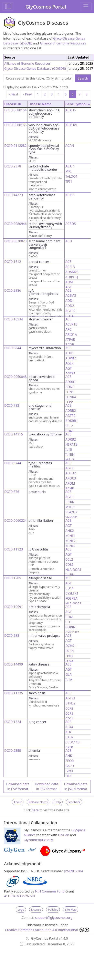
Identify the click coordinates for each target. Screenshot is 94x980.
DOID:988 (12, 636)
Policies (53, 910)
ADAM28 (72, 272)
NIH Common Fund (50, 891)
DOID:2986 (13, 290)
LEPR (69, 402)
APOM (70, 483)
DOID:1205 (13, 578)
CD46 (70, 617)
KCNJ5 (70, 546)
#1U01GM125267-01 (20, 896)
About (18, 802)
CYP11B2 (72, 632)
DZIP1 (70, 651)
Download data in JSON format (76, 786)
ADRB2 (71, 358)
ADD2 (70, 306)
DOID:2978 (13, 166)
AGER (70, 363)
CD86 (70, 565)
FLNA (69, 661)
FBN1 (70, 656)
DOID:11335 (14, 693)
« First (14, 94)
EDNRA (71, 397)
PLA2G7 (71, 512)
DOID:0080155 (15, 125)
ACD (69, 241)
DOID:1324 (13, 722)
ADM (69, 282)
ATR (68, 732)
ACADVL (72, 125)
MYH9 (70, 507)
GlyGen (64, 835)
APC (69, 329)
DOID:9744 (13, 463)
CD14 (70, 316)
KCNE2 (71, 541)
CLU (69, 622)
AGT (69, 287)
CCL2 (69, 426)
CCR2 (69, 708)
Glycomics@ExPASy (38, 840)
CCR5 (69, 713)
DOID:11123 (14, 549)
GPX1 (70, 771)
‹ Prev (28, 94)
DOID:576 (12, 492)
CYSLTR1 (72, 593)
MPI (69, 171)
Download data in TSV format (46, 786)
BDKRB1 (72, 421)
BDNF (70, 387)
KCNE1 (71, 536)
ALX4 (69, 727)
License (36, 910)
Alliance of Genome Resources (63, 43)
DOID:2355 (13, 751)
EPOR (70, 761)
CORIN (71, 627)
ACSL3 (70, 267)
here (35, 810)
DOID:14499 (14, 664)
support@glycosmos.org (54, 918)
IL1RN (70, 455)
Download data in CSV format (18, 786)
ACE (68, 262)
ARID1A (71, 334)
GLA (69, 674)
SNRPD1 (72, 517)
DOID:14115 (14, 434)
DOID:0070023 (15, 241)
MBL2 (70, 460)
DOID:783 (12, 405)
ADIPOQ (72, 277)
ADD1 (70, 301)
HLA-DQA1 (74, 570)
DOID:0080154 (15, 110)
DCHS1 (71, 646)
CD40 (70, 431)
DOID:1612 (13, 262)
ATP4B (70, 340)
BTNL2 (70, 703)
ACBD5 (71, 224)
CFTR (69, 747)
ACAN (70, 146)
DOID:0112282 (15, 146)
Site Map (71, 910)
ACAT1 (70, 166)
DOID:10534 (14, 319)
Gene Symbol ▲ (78, 104)
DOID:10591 (14, 607)
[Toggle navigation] (86, 6)
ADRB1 (71, 382)
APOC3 (71, 478)
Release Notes (38, 802)
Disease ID (13, 104)
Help (58, 802)
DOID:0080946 (15, 224)
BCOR (70, 345)
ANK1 (70, 756)
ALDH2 (71, 473)
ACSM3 (71, 296)
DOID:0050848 (15, 377)
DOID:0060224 (15, 520)
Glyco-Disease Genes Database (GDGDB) (35, 69)
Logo (21, 910)
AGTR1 (71, 373)
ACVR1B (71, 324)
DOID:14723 (14, 195)
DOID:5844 (13, 348)
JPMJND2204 (73, 871)
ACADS (71, 110)
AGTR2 (71, 311)
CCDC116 (72, 742)
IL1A (69, 680)
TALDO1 (72, 176)
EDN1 (70, 392)
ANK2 (70, 531)
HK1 (69, 776)
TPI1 (69, 182)
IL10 (69, 450)
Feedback (74, 802)
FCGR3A (71, 598)
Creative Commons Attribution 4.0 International (47, 930)
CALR (69, 737)
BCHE (70, 488)
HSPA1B (71, 444)
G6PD (70, 766)
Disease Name (40, 104)
